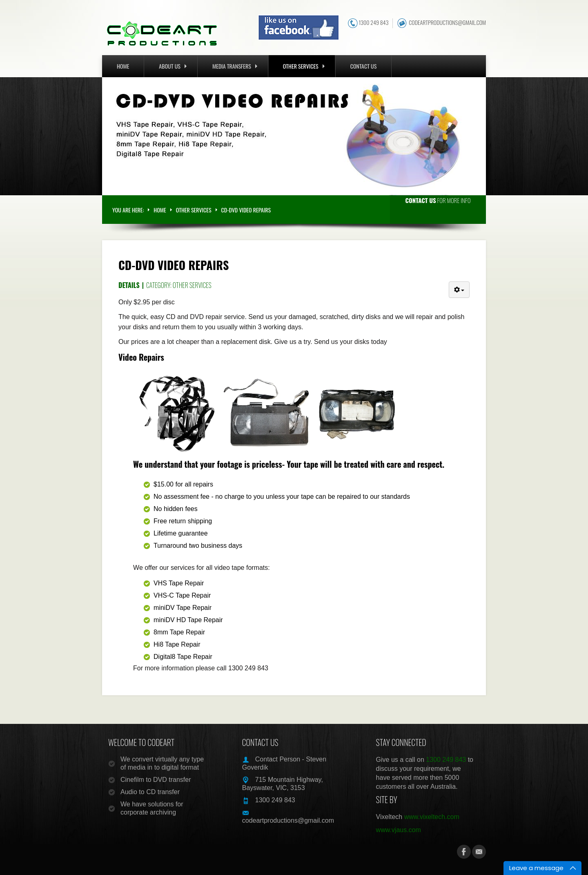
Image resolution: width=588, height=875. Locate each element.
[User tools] (459, 290)
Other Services (192, 285)
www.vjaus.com (399, 830)
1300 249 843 (373, 22)
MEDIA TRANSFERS (235, 66)
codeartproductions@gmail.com (447, 22)
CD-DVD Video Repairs (174, 265)
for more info (438, 200)
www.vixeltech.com (432, 817)
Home (123, 66)
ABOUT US (173, 66)
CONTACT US (364, 66)
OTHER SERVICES (304, 66)
